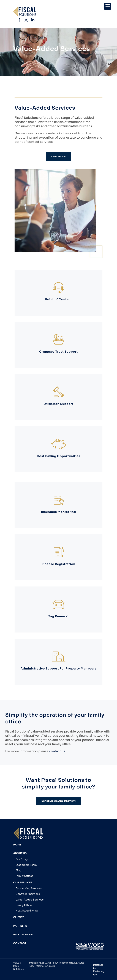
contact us (57, 751)
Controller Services (28, 894)
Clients (19, 917)
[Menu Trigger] (108, 6)
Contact (20, 943)
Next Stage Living (27, 911)
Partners (20, 926)
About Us (20, 853)
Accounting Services (29, 888)
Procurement (23, 935)
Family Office (24, 905)
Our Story (22, 859)
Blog (18, 870)
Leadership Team (26, 865)
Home (17, 845)
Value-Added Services (30, 900)
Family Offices (24, 876)
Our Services (23, 882)
